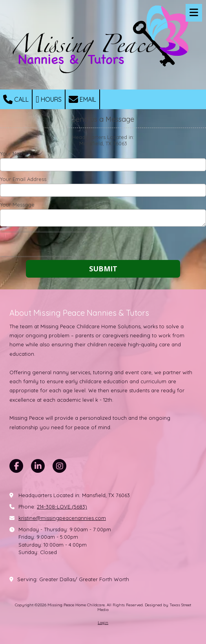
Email (82, 99)
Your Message (17, 205)
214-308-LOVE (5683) (62, 507)
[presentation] (50, 244)
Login (103, 623)
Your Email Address (23, 179)
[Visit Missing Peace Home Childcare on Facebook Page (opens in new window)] (16, 466)
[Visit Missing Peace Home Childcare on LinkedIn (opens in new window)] (38, 466)
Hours (49, 99)
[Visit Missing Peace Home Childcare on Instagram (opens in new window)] (59, 466)
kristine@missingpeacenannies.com (62, 518)
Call (16, 99)
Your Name (14, 154)
